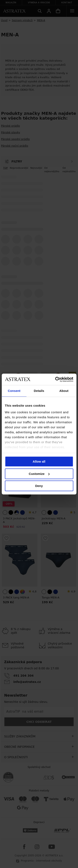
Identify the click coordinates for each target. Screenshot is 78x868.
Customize (39, 474)
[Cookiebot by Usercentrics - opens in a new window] (56, 379)
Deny (39, 486)
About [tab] (64, 391)
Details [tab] (39, 391)
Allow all (39, 461)
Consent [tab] (14, 391)
